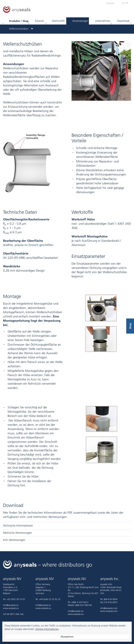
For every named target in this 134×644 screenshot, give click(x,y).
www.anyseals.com (109, 611)
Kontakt (110, 3)
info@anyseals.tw (76, 611)
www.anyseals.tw (76, 614)
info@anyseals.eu (11, 605)
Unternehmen (103, 21)
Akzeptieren (67, 637)
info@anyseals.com (109, 608)
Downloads (123, 21)
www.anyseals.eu (11, 608)
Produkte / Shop (19, 21)
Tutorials (39, 21)
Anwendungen (80, 21)
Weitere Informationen (47, 629)
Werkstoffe (58, 21)
